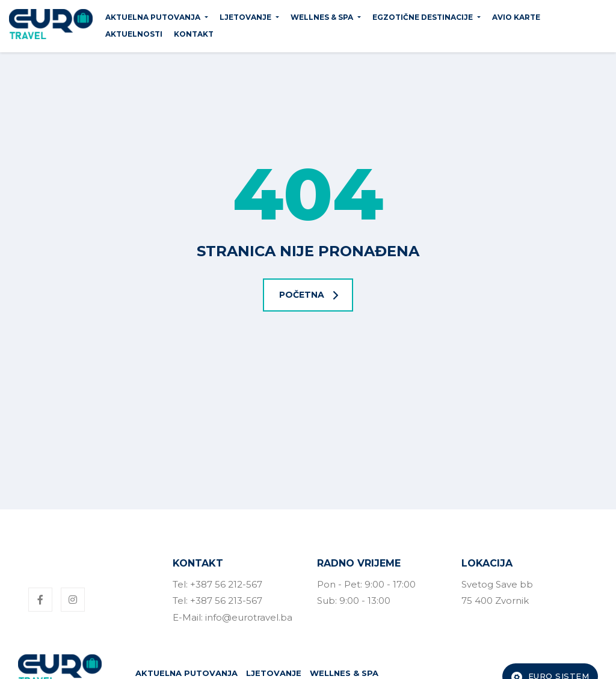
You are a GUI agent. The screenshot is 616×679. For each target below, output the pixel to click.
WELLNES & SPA (322, 17)
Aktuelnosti (134, 34)
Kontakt (194, 34)
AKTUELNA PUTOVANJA (153, 17)
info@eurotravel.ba (249, 617)
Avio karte (516, 17)
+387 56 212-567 (226, 584)
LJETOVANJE (245, 17)
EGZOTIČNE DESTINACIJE (423, 17)
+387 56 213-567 (226, 601)
